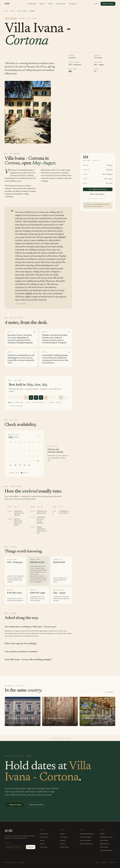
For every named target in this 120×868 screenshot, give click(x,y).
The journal (72, 4)
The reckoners (61, 4)
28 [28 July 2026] (15, 465)
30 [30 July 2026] (24, 465)
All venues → (110, 692)
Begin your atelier (108, 4)
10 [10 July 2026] (29, 452)
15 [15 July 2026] (20, 456)
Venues (42, 4)
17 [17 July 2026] (29, 456)
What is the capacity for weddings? (38, 644)
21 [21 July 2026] (15, 461)
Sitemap (113, 863)
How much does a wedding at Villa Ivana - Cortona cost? (38, 627)
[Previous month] (35, 436)
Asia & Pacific (104, 840)
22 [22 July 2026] (20, 461)
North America (105, 844)
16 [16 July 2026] (24, 456)
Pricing (50, 4)
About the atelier (85, 840)
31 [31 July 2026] (29, 465)
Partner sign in (65, 847)
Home (6, 11)
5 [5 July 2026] (38, 447)
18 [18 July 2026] (34, 456)
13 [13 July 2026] (11, 456)
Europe (102, 834)
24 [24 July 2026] (29, 461)
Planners (63, 840)
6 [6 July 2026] (11, 452)
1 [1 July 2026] (20, 447)
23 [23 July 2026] (24, 461)
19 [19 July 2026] (38, 456)
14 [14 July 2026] (15, 456)
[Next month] (39, 436)
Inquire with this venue (98, 189)
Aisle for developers (86, 844)
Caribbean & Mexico (106, 837)
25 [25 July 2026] (34, 461)
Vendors (63, 844)
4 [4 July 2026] (34, 447)
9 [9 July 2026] (24, 452)
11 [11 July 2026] (34, 452)
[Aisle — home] (7, 4)
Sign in (97, 4)
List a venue (64, 837)
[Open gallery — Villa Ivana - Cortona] (28, 112)
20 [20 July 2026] (11, 461)
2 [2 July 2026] (24, 447)
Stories (42, 844)
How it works (44, 837)
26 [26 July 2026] (38, 461)
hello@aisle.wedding (87, 834)
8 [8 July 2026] (20, 452)
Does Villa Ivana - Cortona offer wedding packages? (38, 660)
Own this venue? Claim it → (98, 199)
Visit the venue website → (98, 194)
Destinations (32, 4)
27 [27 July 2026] (11, 465)
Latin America (104, 847)
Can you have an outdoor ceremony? (38, 652)
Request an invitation (37, 805)
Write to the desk (86, 837)
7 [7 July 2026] (15, 452)
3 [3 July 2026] (29, 447)
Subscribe (31, 847)
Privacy (105, 863)
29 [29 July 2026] (20, 465)
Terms (98, 863)
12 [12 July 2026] (38, 452)
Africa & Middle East (106, 850)
